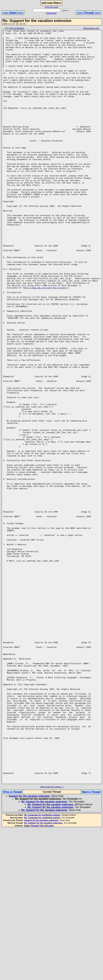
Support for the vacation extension (29, 947)
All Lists (54, 7)
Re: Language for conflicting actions (42, 966)
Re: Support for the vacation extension (44, 953)
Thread (89, 13)
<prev (6, 13)
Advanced (51, 13)
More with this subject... (52, 938)
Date (13, 13)
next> (20, 13)
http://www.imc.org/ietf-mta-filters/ (46, 340)
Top (47, 7)
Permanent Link (91, 29)
